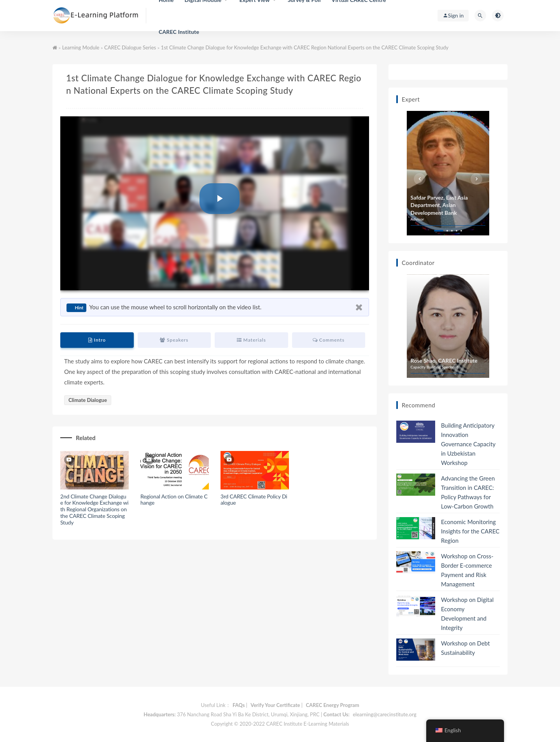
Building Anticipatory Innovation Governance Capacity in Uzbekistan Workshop (468, 444)
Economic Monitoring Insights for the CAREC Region (470, 531)
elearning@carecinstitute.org (384, 714)
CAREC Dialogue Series (130, 47)
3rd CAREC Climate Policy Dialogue (254, 500)
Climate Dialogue (88, 400)
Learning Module (81, 47)
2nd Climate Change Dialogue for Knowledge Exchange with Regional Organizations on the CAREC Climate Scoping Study (94, 509)
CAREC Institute (179, 32)
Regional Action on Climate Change (174, 500)
